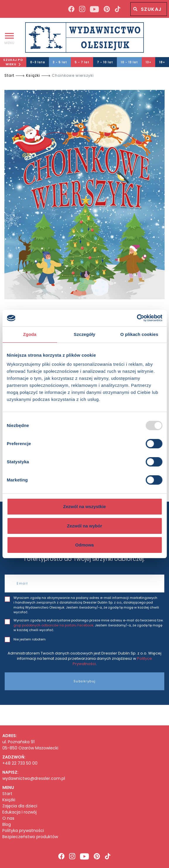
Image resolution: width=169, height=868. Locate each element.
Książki (33, 75)
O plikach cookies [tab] (139, 334)
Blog (7, 825)
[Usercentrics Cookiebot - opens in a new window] (137, 318)
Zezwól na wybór (84, 526)
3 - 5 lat (60, 62)
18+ (162, 62)
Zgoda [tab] (30, 334)
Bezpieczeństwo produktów (30, 837)
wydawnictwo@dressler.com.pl (34, 778)
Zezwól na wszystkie (85, 506)
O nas (8, 818)
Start (9, 75)
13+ (148, 62)
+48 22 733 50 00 (20, 763)
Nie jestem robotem (30, 639)
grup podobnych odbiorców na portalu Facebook (53, 625)
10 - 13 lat (129, 62)
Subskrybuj (85, 681)
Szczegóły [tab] (85, 334)
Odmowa (85, 545)
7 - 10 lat (105, 62)
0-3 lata (38, 62)
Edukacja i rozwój (19, 812)
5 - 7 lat (82, 62)
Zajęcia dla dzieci (20, 806)
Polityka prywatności (23, 831)
